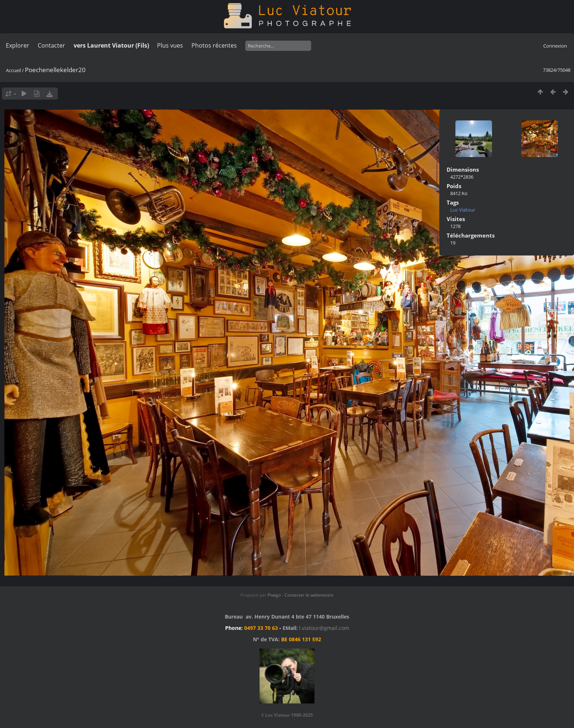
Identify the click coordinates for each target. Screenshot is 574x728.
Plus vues (170, 45)
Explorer (18, 45)
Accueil (13, 70)
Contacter (51, 45)
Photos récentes (214, 45)
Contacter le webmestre (309, 595)
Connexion (555, 46)
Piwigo (274, 595)
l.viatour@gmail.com (324, 628)
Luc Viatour (463, 210)
